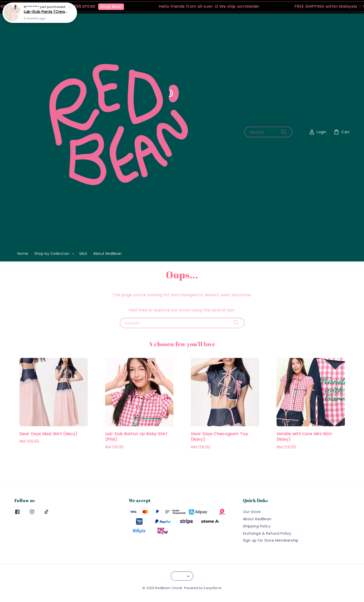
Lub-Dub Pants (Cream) (46, 11)
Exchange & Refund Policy (267, 533)
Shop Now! (114, 7)
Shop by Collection (52, 254)
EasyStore (213, 588)
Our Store (252, 512)
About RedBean (107, 254)
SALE (83, 254)
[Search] (284, 132)
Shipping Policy (257, 526)
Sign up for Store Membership (271, 540)
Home (23, 254)
